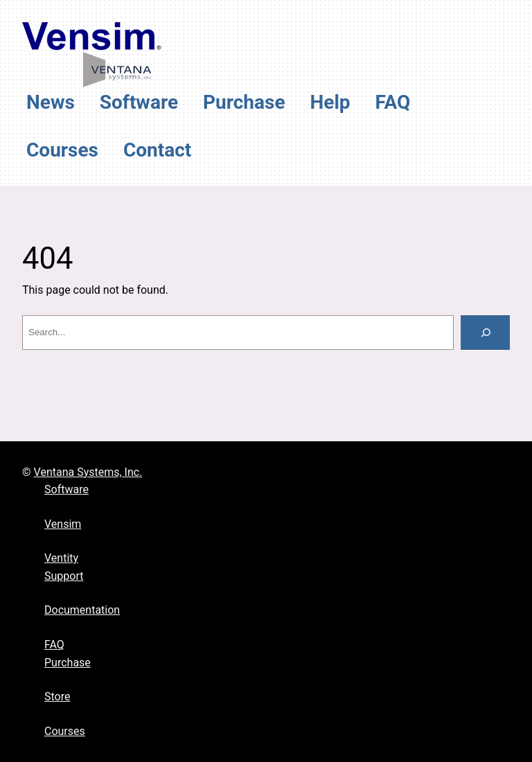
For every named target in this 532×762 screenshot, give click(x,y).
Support (64, 576)
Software (66, 489)
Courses (65, 731)
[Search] (485, 332)
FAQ (54, 645)
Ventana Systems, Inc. (88, 472)
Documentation (82, 610)
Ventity (61, 558)
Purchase (68, 663)
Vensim (63, 524)
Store (57, 697)
